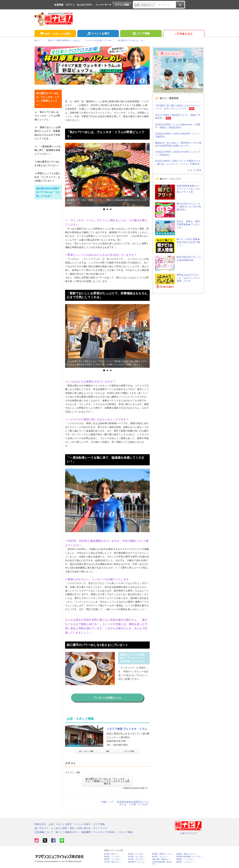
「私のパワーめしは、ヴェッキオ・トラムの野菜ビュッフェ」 (48, 116)
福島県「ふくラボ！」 (113, 857)
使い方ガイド (41, 828)
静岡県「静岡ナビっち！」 (163, 854)
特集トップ (107, 802)
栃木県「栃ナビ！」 (112, 854)
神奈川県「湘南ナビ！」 (162, 859)
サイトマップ (100, 828)
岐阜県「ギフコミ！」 (161, 857)
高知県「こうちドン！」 (186, 862)
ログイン (70, 5)
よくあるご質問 (59, 828)
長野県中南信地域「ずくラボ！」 (190, 857)
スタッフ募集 (126, 832)
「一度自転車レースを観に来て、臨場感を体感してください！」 (48, 150)
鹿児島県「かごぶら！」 (138, 862)
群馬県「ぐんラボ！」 (113, 859)
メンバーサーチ (103, 5)
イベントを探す (98, 34)
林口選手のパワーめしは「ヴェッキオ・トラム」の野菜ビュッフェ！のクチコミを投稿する (107, 781)
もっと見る (194, 170)
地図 (108, 751)
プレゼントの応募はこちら (107, 698)
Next (145, 177)
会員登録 (59, 5)
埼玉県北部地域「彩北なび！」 (162, 863)
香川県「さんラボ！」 (137, 859)
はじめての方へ (85, 5)
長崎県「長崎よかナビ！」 (187, 854)
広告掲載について (44, 832)
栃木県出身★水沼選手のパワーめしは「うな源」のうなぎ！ (133, 803)
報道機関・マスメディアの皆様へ (99, 832)
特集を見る (184, 34)
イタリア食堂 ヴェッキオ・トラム (127, 729)
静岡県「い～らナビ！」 (186, 859)
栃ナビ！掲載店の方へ (67, 832)
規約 (72, 828)
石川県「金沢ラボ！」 (113, 862)
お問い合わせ (84, 828)
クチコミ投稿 (122, 5)
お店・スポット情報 (86, 751)
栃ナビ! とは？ (188, 833)
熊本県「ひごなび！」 (137, 854)
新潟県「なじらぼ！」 (137, 857)
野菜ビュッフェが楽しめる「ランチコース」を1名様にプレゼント (48, 177)
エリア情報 (141, 34)
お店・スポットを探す (55, 34)
